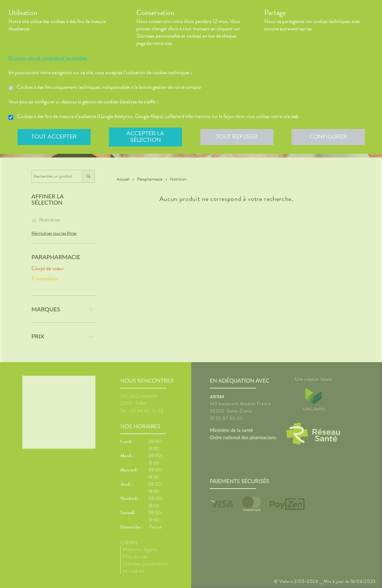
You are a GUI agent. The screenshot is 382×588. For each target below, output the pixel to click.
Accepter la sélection (145, 137)
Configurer (328, 137)
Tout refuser (237, 137)
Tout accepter (54, 137)
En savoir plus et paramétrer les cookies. (48, 58)
